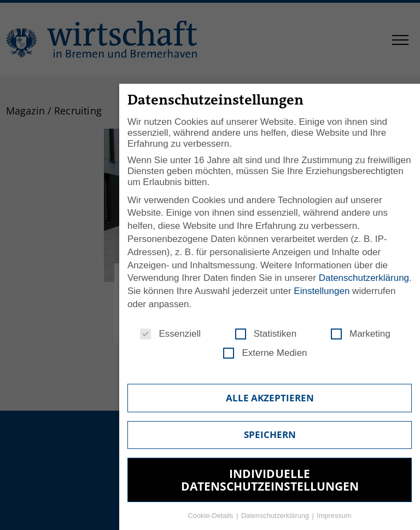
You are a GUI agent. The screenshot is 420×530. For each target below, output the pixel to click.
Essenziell (170, 334)
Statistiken (266, 334)
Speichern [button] (270, 434)
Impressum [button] (334, 515)
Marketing (361, 334)
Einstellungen (322, 291)
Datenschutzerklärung (364, 278)
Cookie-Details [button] (212, 515)
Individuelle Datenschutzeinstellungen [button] (270, 480)
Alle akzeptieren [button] (270, 398)
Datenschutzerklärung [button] (276, 515)
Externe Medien (265, 353)
